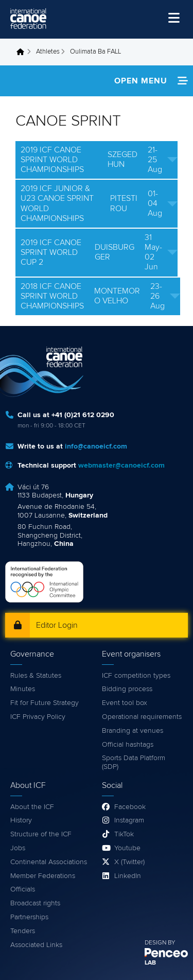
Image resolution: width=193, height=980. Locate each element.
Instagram (129, 820)
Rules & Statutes (36, 676)
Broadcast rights (35, 903)
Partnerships (29, 917)
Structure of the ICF (41, 834)
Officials (23, 889)
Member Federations (43, 876)
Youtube (127, 848)
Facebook (130, 807)
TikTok (124, 834)
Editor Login (57, 625)
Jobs (18, 848)
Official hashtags (128, 745)
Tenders (23, 931)
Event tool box (125, 703)
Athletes (48, 52)
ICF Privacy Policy (38, 717)
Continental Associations (49, 862)
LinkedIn (128, 876)
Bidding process (127, 689)
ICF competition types (136, 676)
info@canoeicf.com (96, 446)
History (21, 820)
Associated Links (36, 945)
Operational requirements (142, 717)
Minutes (23, 689)
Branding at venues (133, 731)
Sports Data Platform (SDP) (134, 762)
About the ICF (32, 807)
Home (23, 52)
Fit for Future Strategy (45, 703)
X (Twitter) (129, 862)
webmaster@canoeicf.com (121, 466)
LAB (150, 963)
